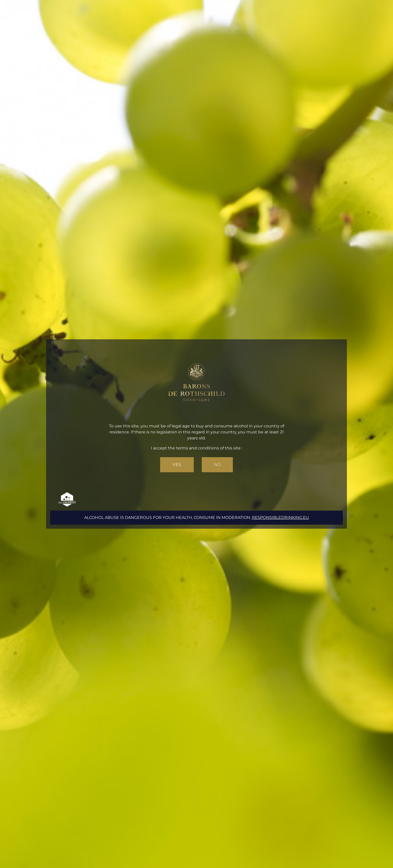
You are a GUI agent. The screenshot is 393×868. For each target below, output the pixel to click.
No (217, 465)
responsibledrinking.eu (280, 518)
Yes (177, 465)
